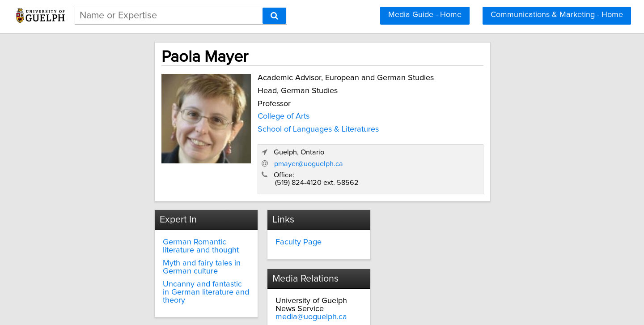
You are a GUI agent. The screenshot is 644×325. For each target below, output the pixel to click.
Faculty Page (273, 208)
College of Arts (221, 114)
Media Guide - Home (425, 15)
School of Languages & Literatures (256, 127)
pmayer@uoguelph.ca (451, 128)
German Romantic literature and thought (162, 212)
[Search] (274, 16)
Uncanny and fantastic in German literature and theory (157, 253)
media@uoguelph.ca (429, 224)
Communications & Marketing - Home (557, 15)
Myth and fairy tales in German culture (160, 233)
